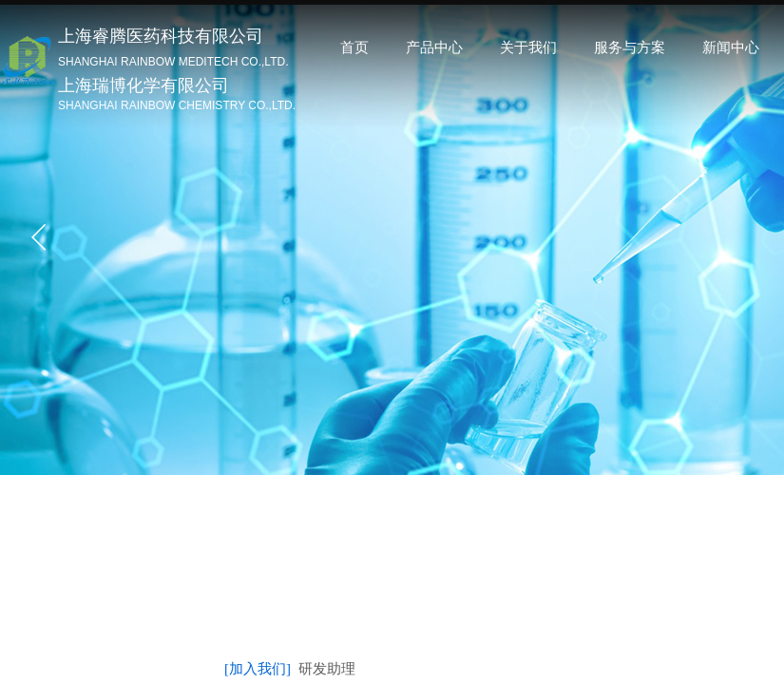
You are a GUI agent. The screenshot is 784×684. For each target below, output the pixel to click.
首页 (354, 47)
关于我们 (528, 47)
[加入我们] (258, 669)
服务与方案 (630, 47)
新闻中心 (731, 47)
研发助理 (327, 669)
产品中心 (434, 47)
